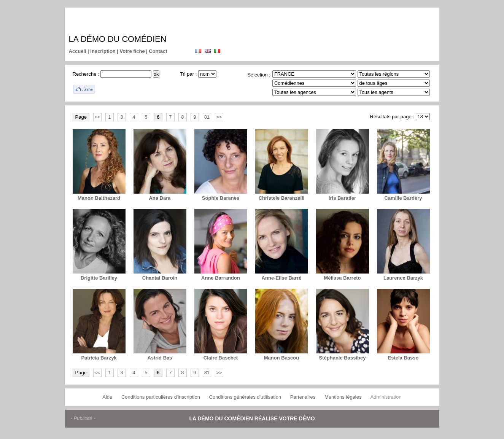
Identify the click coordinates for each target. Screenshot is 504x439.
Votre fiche (132, 51)
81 (207, 117)
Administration (386, 397)
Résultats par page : (392, 117)
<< (97, 117)
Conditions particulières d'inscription (161, 397)
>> (219, 117)
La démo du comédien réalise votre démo (252, 418)
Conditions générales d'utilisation (245, 397)
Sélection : (259, 75)
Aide (107, 397)
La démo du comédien (118, 39)
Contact (158, 51)
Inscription (103, 51)
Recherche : (86, 74)
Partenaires (303, 397)
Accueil (78, 51)
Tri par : (188, 74)
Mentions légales (343, 397)
